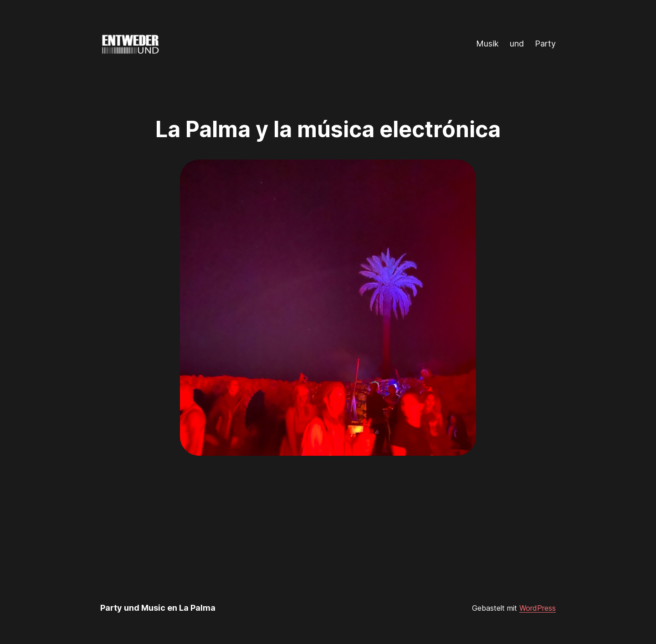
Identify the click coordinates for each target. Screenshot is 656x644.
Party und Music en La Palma (158, 608)
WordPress (538, 608)
